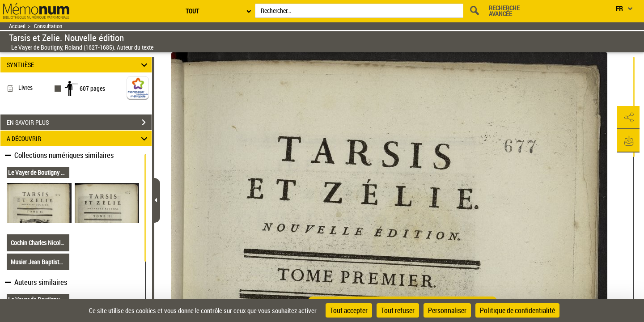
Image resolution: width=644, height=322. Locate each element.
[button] (628, 118)
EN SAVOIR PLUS (79, 123)
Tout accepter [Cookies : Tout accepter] (349, 310)
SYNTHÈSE (78, 65)
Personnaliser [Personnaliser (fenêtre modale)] (447, 310)
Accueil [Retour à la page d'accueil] (17, 26)
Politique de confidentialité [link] (517, 310)
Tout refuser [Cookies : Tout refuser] (398, 310)
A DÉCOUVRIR (78, 138)
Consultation (48, 26)
